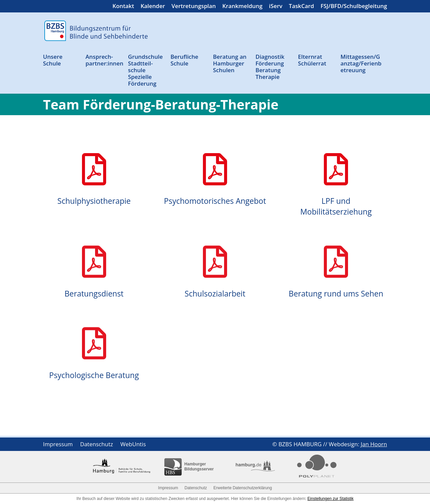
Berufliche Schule (185, 60)
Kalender (153, 7)
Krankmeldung (242, 7)
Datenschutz (97, 445)
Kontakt (123, 7)
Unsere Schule (53, 60)
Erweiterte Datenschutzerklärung (243, 488)
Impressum (58, 445)
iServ (276, 7)
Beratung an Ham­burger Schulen (230, 64)
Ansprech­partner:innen (105, 60)
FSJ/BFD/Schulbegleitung (354, 7)
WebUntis (133, 445)
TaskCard (302, 7)
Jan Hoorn (374, 444)
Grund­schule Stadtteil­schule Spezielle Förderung (145, 71)
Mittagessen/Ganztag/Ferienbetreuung (361, 64)
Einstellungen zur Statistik (330, 499)
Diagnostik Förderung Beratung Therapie (270, 67)
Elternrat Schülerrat (312, 60)
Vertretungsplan (194, 7)
